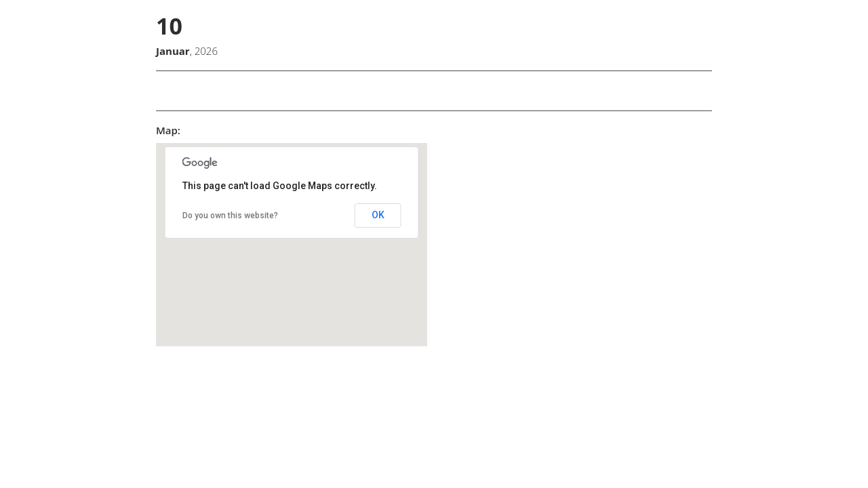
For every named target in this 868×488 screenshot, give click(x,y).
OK (378, 215)
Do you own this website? (230, 216)
